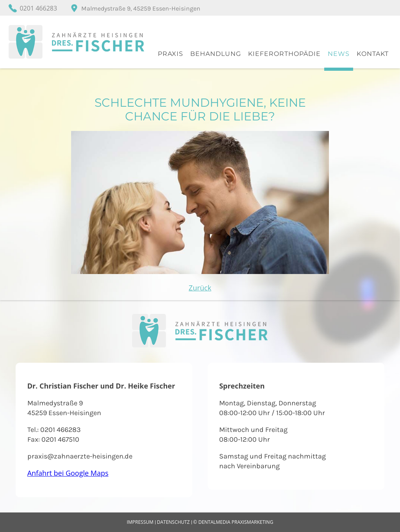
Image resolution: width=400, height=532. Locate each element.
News (339, 54)
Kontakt (373, 54)
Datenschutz (173, 522)
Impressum (140, 522)
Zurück (200, 288)
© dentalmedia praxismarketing (233, 522)
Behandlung (216, 54)
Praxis (171, 54)
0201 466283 (38, 8)
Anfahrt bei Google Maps (68, 473)
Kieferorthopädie (284, 54)
